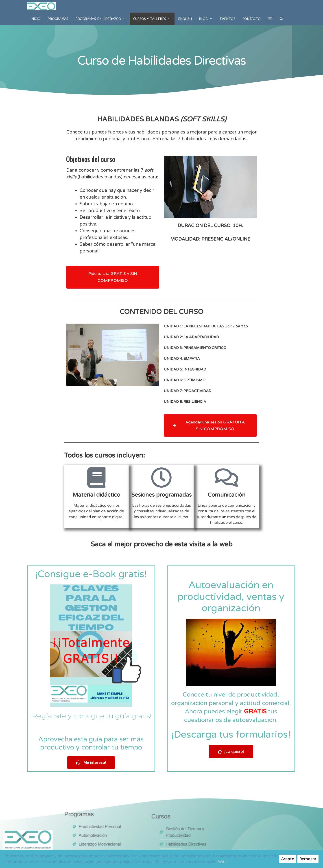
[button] (270, 19)
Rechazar (308, 859)
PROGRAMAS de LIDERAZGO (103, 19)
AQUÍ (222, 862)
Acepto (288, 859)
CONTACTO (252, 19)
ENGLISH (185, 19)
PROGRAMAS (58, 19)
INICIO (35, 19)
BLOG (208, 19)
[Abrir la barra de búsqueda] (281, 19)
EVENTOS (228, 19)
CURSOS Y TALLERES (154, 19)
